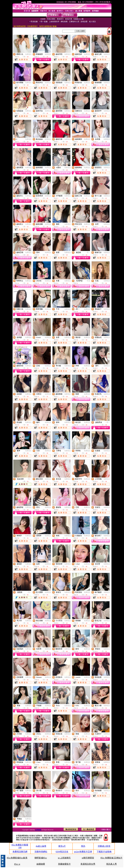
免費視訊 (28, 54)
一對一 (88, 252)
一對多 (88, 281)
